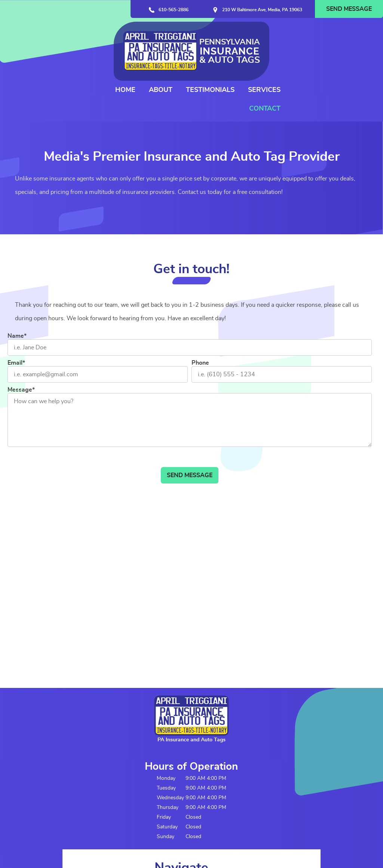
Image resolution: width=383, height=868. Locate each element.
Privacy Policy (79, 846)
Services (357, 42)
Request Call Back (166, 759)
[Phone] (282, 337)
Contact (358, 61)
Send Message (349, 9)
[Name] (190, 310)
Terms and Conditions (33, 846)
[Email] (98, 337)
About (253, 42)
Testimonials (303, 42)
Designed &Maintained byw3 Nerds (356, 839)
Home (218, 42)
